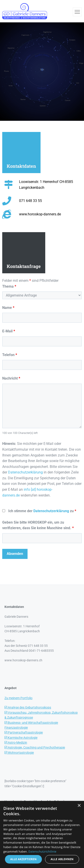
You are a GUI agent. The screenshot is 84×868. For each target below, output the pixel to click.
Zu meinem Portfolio (18, 698)
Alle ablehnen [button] (62, 859)
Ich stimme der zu (42, 511)
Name (8, 308)
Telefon (10, 355)
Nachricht (11, 378)
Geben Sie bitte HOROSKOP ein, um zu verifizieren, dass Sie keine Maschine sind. (38, 525)
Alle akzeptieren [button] (24, 859)
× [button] (79, 806)
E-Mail (9, 331)
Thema (9, 286)
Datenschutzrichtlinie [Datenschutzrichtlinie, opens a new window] (42, 852)
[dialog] (42, 834)
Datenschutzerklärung (25, 472)
